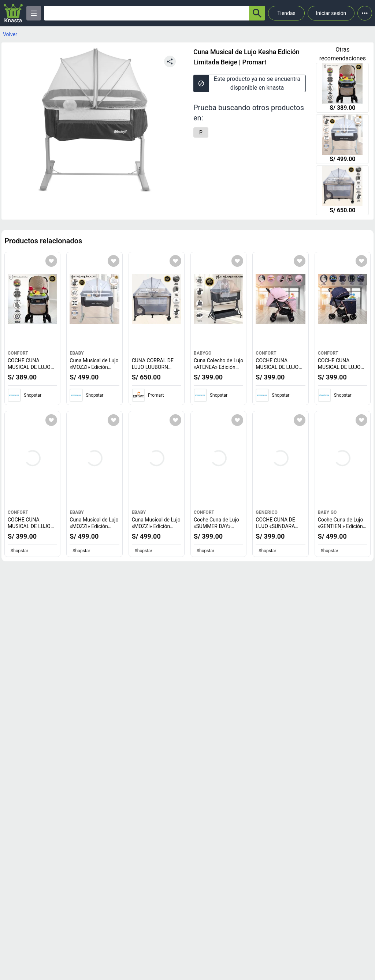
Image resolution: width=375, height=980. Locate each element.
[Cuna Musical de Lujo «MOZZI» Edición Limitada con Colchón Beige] (342, 140)
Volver (10, 34)
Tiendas (286, 13)
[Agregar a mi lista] (51, 261)
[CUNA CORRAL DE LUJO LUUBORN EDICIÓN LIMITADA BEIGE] (342, 191)
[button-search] (257, 13)
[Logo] (13, 13)
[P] (201, 132)
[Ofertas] (146, 13)
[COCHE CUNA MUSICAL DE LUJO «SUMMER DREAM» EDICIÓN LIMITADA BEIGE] (342, 89)
